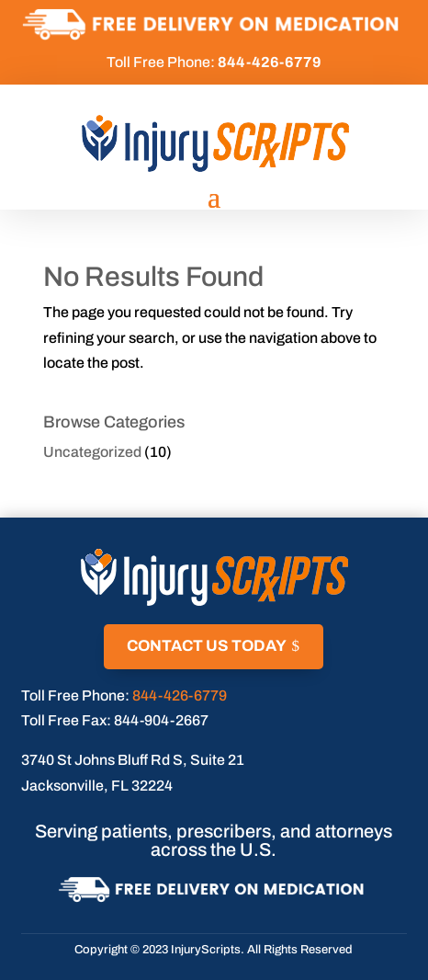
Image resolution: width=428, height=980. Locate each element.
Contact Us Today (207, 646)
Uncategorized (92, 452)
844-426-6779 (180, 695)
